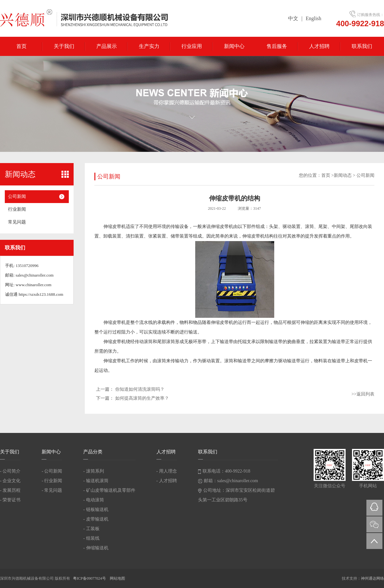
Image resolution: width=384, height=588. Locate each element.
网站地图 (117, 578)
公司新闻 (17, 196)
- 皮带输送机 (96, 519)
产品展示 (107, 46)
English (313, 18)
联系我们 (362, 46)
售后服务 (277, 46)
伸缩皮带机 (115, 227)
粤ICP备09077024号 (90, 578)
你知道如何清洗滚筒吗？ (140, 389)
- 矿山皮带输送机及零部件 (109, 490)
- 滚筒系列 (93, 471)
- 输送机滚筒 (96, 481)
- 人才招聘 (167, 481)
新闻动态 (343, 175)
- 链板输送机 (96, 510)
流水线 (146, 322)
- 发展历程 (10, 490)
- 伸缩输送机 (96, 548)
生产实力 (149, 46)
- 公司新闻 (52, 471)
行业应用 (192, 46)
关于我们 (64, 46)
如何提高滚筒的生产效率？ (142, 398)
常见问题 (17, 222)
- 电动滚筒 (93, 500)
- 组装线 (91, 538)
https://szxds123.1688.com (41, 294)
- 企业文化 (10, 481)
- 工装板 (91, 529)
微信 (374, 524)
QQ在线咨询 (374, 508)
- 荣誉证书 (10, 500)
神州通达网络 (372, 578)
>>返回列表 (363, 394)
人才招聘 (319, 46)
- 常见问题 (52, 490)
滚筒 (309, 227)
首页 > (328, 175)
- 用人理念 (167, 471)
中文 (293, 18)
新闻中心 (234, 46)
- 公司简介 (10, 471)
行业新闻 (17, 209)
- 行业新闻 (52, 481)
